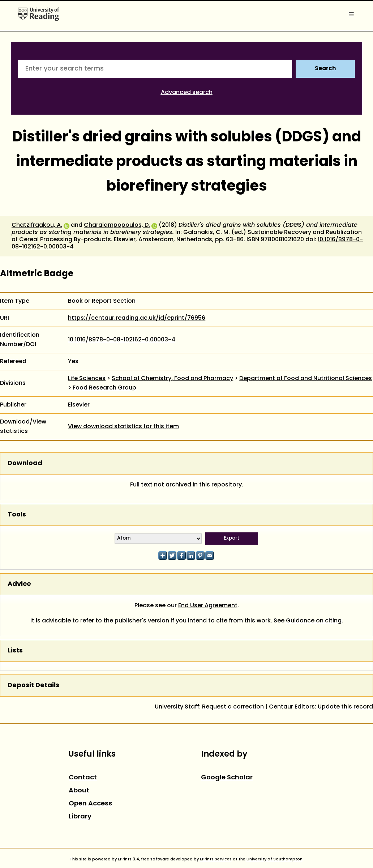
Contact (83, 778)
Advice (19, 584)
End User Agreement (208, 606)
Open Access (90, 804)
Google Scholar (227, 778)
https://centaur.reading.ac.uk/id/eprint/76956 (137, 318)
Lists (15, 651)
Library (80, 817)
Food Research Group (104, 388)
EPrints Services (216, 859)
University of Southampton (275, 859)
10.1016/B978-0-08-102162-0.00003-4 (122, 340)
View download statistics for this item (123, 427)
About (79, 791)
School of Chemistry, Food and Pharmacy (172, 379)
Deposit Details (33, 686)
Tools (17, 515)
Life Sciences (87, 379)
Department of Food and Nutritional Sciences (306, 379)
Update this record (345, 707)
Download (25, 463)
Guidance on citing (314, 621)
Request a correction (233, 707)
